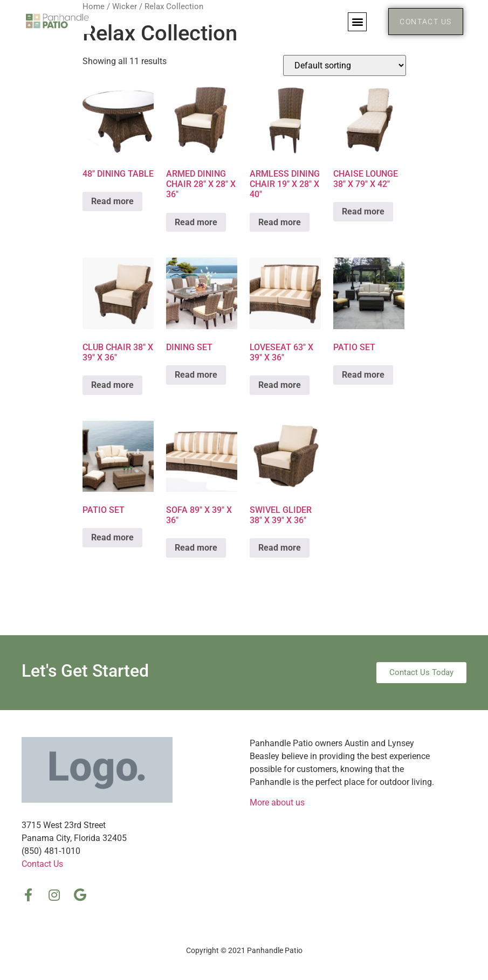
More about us (277, 802)
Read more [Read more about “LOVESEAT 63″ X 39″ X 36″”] (280, 385)
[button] (357, 22)
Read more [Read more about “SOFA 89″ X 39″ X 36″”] (196, 548)
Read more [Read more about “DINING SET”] (196, 375)
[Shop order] (345, 65)
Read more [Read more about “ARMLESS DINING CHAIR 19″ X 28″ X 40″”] (280, 222)
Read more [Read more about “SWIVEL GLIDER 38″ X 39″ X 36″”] (280, 548)
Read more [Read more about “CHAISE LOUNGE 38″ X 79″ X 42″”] (363, 211)
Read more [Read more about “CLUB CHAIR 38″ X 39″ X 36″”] (112, 385)
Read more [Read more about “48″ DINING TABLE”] (112, 201)
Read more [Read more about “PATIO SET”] (363, 375)
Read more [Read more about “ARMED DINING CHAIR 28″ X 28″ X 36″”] (196, 222)
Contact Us (42, 864)
